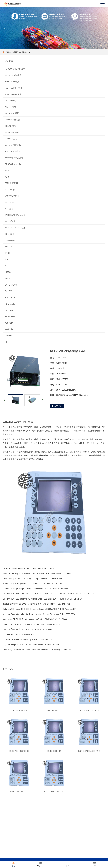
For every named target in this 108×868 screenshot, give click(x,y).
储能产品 (9, 329)
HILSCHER (10, 317)
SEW (7, 170)
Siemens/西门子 (12, 139)
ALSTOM (9, 323)
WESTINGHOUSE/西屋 (15, 228)
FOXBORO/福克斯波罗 (15, 69)
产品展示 (15, 52)
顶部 (94, 864)
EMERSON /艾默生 (13, 82)
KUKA (7, 266)
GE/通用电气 (10, 126)
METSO (8, 336)
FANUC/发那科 (11, 183)
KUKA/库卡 (10, 190)
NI (6, 342)
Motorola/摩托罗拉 (13, 145)
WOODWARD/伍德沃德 (15, 215)
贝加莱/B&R (26, 52)
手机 (67, 864)
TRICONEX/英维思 (13, 75)
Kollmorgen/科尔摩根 (14, 158)
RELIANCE (10, 304)
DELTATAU (10, 310)
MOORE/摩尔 (11, 101)
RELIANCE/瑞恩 (12, 113)
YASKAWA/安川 (12, 196)
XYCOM (8, 247)
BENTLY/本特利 (12, 132)
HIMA (7, 278)
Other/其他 (9, 234)
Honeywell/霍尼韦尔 (13, 88)
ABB (7, 177)
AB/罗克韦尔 (10, 107)
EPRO (8, 253)
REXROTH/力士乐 (13, 164)
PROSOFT (10, 202)
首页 (7, 52)
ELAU (7, 259)
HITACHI (9, 272)
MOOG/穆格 (10, 221)
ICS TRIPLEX (11, 298)
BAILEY (8, 291)
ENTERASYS (11, 285)
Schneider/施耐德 (12, 120)
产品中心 (40, 864)
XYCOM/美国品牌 (13, 151)
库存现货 (9, 209)
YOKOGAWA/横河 (13, 94)
